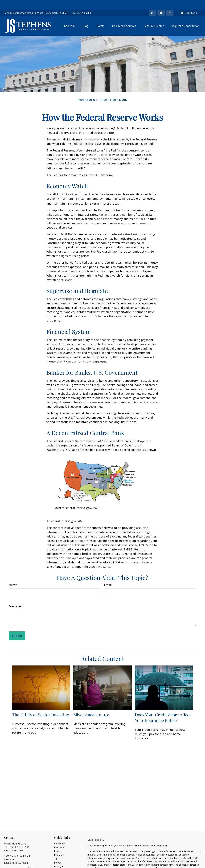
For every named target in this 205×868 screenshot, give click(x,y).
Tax (56, 849)
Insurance (59, 845)
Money (58, 853)
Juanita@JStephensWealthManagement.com (27, 859)
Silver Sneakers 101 (91, 705)
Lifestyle (58, 857)
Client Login (189, 3)
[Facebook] (170, 3)
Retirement (60, 834)
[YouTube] (161, 3)
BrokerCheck (161, 836)
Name (13, 575)
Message (15, 597)
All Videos (59, 865)
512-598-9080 (82, 3)
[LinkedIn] (152, 3)
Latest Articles (61, 861)
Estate (57, 842)
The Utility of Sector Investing (41, 705)
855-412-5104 (22, 837)
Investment (60, 838)
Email (108, 575)
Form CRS (99, 830)
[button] (68, 16)
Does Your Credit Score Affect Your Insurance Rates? (163, 708)
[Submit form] (17, 626)
